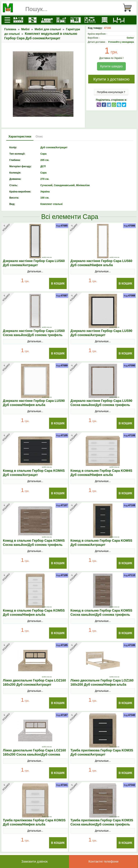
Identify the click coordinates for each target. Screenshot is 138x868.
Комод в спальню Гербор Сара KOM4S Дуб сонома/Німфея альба (101, 473)
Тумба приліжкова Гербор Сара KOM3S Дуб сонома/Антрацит (102, 752)
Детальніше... (35, 271)
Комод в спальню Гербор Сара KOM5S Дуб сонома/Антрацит (101, 543)
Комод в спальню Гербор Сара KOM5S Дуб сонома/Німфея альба (34, 613)
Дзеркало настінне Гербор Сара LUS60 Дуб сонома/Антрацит (34, 263)
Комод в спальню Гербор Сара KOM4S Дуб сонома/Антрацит (34, 473)
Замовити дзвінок (34, 862)
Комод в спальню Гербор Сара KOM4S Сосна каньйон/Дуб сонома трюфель (34, 543)
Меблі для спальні (48, 29)
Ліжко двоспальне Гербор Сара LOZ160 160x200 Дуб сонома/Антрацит (34, 682)
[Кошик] (129, 8)
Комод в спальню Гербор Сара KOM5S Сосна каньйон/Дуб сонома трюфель (101, 613)
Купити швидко (111, 66)
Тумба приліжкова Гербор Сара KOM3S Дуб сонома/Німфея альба (34, 822)
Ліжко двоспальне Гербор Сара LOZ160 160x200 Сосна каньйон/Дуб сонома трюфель (34, 754)
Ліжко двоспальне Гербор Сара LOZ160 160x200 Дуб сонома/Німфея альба (102, 682)
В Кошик (58, 284)
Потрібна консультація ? (111, 92)
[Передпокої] (76, 20)
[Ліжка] (47, 20)
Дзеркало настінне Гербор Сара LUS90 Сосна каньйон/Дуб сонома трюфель (101, 403)
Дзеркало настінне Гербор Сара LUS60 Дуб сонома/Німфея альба (101, 263)
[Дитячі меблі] (61, 20)
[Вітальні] (90, 20)
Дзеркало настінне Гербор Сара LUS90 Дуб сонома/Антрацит (101, 333)
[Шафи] (33, 20)
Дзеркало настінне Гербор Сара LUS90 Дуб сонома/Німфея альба (34, 403)
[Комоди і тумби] (104, 20)
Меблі (25, 29)
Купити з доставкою (111, 79)
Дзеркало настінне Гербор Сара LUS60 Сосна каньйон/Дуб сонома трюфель (34, 333)
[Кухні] (18, 20)
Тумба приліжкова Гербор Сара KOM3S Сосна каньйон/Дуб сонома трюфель (102, 822)
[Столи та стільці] (119, 20)
